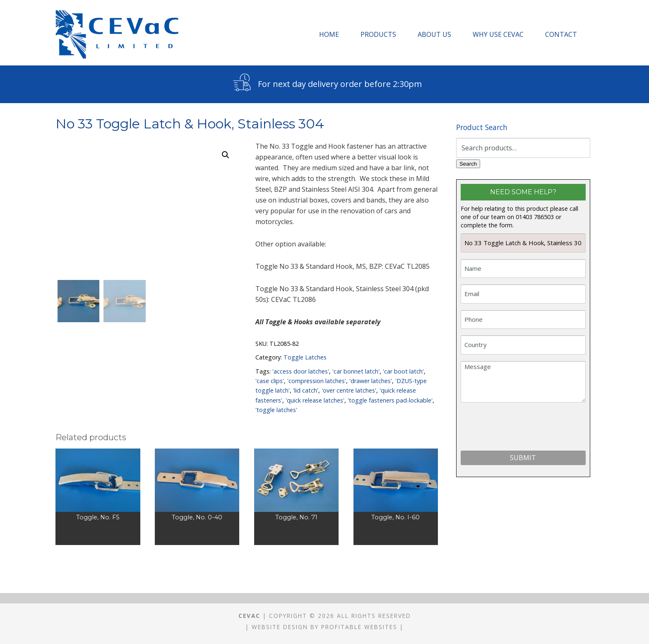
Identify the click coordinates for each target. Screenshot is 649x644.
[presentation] (524, 428)
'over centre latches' (349, 390)
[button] (226, 155)
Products (378, 34)
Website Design (280, 627)
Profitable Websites (359, 627)
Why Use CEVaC (498, 34)
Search (468, 164)
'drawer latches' (371, 381)
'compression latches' (317, 381)
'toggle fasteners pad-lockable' (390, 400)
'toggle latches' (276, 410)
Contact (561, 34)
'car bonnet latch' (356, 371)
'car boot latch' (403, 371)
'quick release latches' (315, 400)
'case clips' (270, 381)
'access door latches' (301, 371)
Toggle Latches (305, 357)
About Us (434, 34)
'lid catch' (306, 390)
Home (329, 34)
